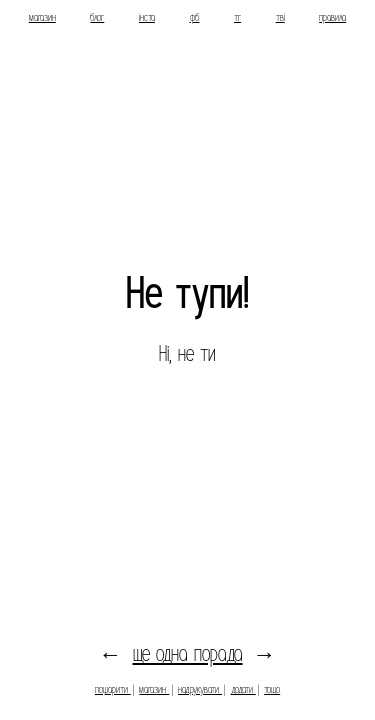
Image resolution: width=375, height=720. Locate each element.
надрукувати (200, 689)
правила (332, 17)
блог (97, 17)
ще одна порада (188, 654)
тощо (272, 689)
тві (280, 17)
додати (243, 689)
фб (195, 17)
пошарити (113, 689)
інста (147, 17)
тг (237, 17)
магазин (42, 17)
